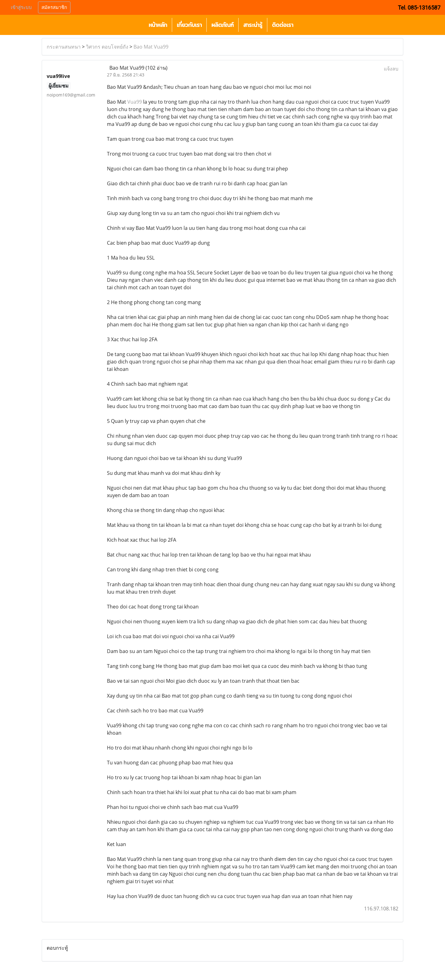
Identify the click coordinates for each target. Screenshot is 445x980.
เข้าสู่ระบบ (21, 7)
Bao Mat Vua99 (151, 47)
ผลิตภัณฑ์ (222, 25)
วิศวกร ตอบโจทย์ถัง (107, 47)
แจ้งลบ (391, 69)
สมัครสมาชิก (54, 7)
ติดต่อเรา (283, 25)
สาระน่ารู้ (253, 25)
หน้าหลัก (158, 25)
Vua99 (135, 102)
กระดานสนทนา (64, 47)
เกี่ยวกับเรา (189, 25)
